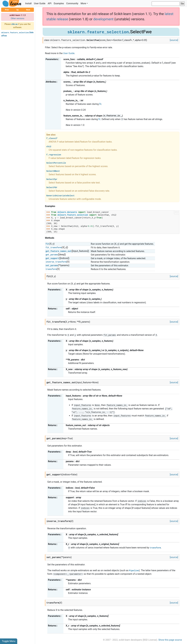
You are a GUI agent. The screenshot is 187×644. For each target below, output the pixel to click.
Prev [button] (7, 10)
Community (72, 3)
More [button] (83, 3)
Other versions (18, 18)
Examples (59, 3)
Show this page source (170, 640)
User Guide (40, 3)
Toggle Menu (9, 641)
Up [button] (18, 10)
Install (28, 3)
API (50, 3)
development (103, 19)
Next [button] (28, 10)
